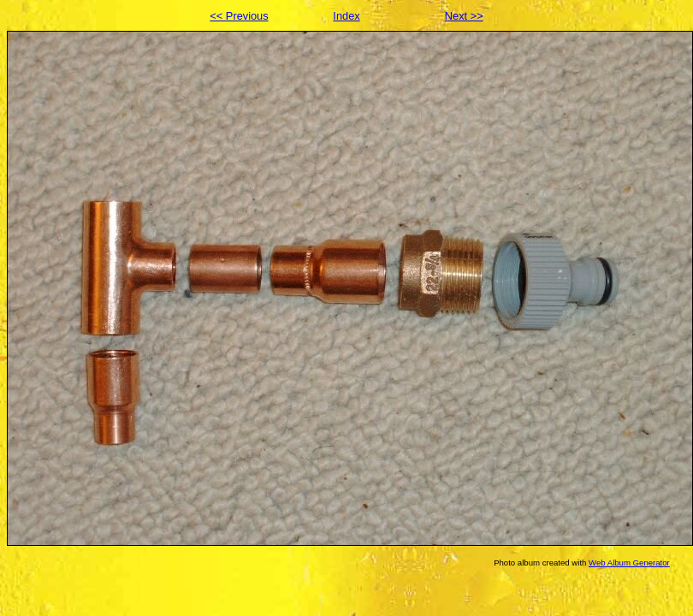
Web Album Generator (629, 563)
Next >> (464, 16)
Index (346, 16)
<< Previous (239, 16)
